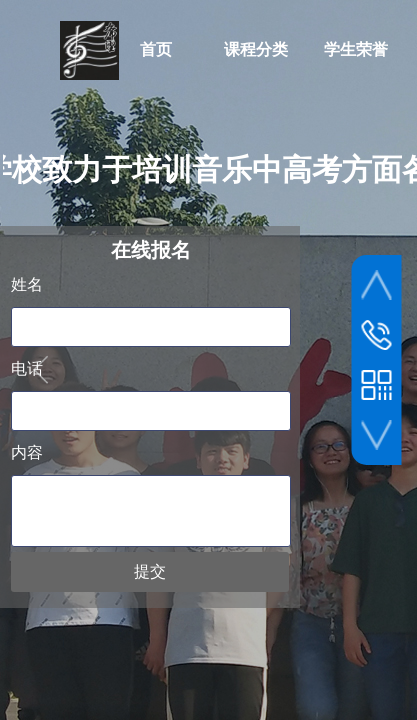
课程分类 (256, 49)
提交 (150, 571)
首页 (156, 49)
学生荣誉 (356, 49)
